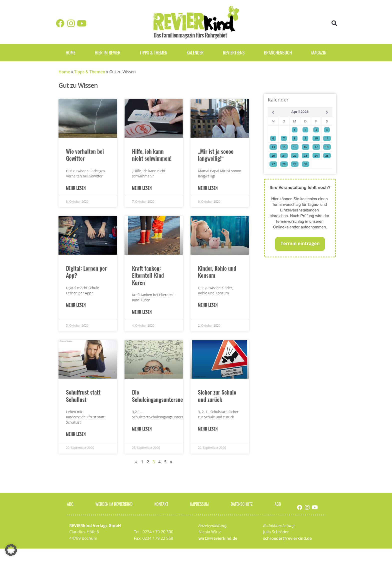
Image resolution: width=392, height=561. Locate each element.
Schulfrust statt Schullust (83, 396)
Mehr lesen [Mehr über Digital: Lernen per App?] (76, 305)
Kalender (195, 52)
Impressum (200, 504)
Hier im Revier (108, 52)
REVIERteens (234, 52)
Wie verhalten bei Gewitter (85, 155)
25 (327, 156)
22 (295, 156)
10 (316, 138)
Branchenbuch (278, 52)
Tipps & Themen (153, 52)
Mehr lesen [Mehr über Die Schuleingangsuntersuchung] (142, 429)
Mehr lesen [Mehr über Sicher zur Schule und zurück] (208, 429)
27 (273, 164)
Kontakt (162, 504)
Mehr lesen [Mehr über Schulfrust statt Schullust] (76, 434)
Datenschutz (242, 504)
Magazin (319, 52)
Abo (70, 504)
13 (273, 147)
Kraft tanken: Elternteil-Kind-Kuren (149, 275)
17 (316, 147)
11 (327, 138)
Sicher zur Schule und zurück (217, 396)
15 (295, 147)
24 (316, 156)
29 (295, 164)
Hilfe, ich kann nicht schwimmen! (152, 155)
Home (71, 52)
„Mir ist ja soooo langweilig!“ (216, 155)
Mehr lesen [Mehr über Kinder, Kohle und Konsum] (208, 305)
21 (284, 156)
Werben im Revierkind (114, 504)
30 (305, 164)
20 (273, 156)
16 (305, 147)
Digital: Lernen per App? (86, 272)
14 (284, 147)
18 (327, 147)
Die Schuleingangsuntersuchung (163, 396)
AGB (278, 504)
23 (305, 156)
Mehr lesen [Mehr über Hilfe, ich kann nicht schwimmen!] (142, 188)
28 (284, 164)
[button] (334, 23)
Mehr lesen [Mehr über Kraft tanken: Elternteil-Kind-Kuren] (142, 312)
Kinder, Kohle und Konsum (217, 272)
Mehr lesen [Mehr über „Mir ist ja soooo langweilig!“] (208, 188)
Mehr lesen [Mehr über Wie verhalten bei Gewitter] (76, 188)
